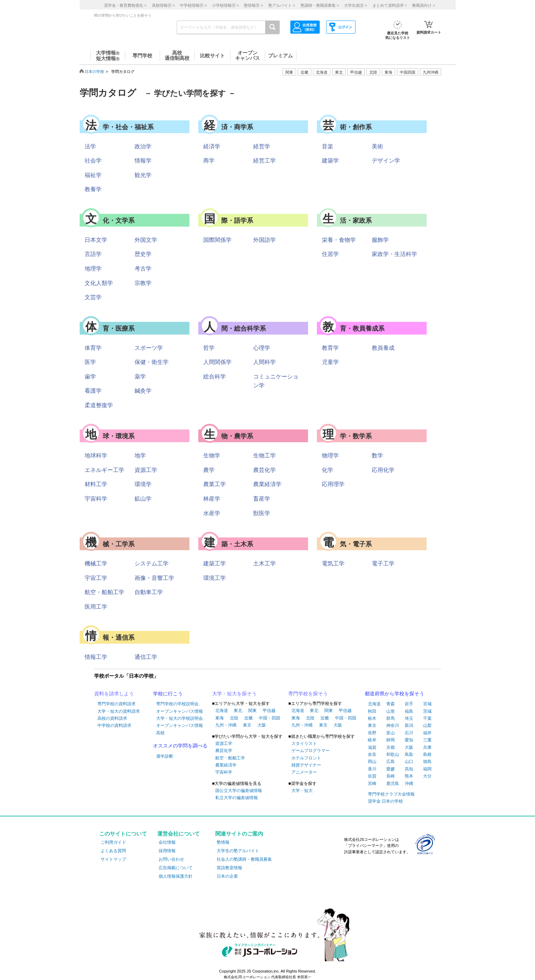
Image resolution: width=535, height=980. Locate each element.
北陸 (234, 718)
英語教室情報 (229, 868)
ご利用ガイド (113, 842)
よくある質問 (113, 851)
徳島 (427, 762)
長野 (372, 733)
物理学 (330, 455)
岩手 (409, 704)
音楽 (328, 146)
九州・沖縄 (226, 725)
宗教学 (143, 283)
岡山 (372, 762)
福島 (409, 711)
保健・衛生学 (152, 362)
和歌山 (393, 754)
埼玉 (409, 718)
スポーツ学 (149, 348)
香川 (372, 769)
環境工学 (215, 578)
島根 (427, 754)
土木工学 (264, 563)
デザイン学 (386, 161)
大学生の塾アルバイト (238, 851)
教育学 (330, 348)
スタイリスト (304, 743)
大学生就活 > (355, 5)
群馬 (391, 718)
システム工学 (152, 563)
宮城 (427, 704)
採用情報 (167, 851)
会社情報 (167, 842)
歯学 (90, 377)
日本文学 (96, 240)
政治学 (143, 146)
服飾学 (380, 240)
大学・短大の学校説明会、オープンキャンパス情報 (182, 722)
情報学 (143, 161)
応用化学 (383, 470)
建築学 (330, 161)
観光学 (143, 175)
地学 (140, 455)
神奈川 (393, 725)
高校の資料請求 (112, 718)
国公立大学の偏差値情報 (239, 791)
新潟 (409, 725)
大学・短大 (302, 791)
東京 (247, 725)
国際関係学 (217, 240)
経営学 (262, 146)
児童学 (330, 362)
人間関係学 (217, 362)
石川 (409, 733)
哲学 (209, 348)
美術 (377, 146)
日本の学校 (94, 72)
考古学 (143, 269)
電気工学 (333, 563)
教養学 (93, 189)
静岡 (391, 740)
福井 (427, 733)
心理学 (262, 348)
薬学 (140, 377)
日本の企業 (227, 876)
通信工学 (146, 657)
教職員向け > (423, 5)
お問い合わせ (171, 859)
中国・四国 (269, 718)
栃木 (372, 718)
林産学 (212, 499)
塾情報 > (253, 5)
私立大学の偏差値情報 (237, 798)
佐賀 (372, 776)
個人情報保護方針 (176, 876)
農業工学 (215, 484)
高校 (160, 733)
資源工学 (146, 470)
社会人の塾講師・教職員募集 (244, 859)
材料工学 (96, 484)
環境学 (143, 484)
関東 (252, 711)
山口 (409, 762)
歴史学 (143, 254)
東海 (220, 718)
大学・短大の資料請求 (119, 711)
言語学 (93, 254)
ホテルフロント (306, 758)
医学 (90, 362)
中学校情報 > (193, 5)
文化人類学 (99, 283)
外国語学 (264, 240)
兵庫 (427, 747)
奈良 (372, 754)
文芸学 (93, 297)
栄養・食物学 (339, 240)
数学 (377, 455)
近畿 (249, 718)
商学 (209, 161)
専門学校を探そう (308, 694)
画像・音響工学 (154, 578)
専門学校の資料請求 (116, 704)
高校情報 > (163, 5)
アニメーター (304, 772)
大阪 (262, 725)
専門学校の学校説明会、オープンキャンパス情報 (180, 707)
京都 (391, 747)
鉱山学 (143, 499)
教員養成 (383, 348)
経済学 (212, 146)
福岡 (427, 769)
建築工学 (215, 563)
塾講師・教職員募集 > (320, 5)
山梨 (427, 725)
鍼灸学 (143, 391)
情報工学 (96, 657)
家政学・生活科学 (394, 254)
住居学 (330, 254)
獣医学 (262, 513)
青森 (391, 704)
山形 (391, 711)
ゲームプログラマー (311, 751)
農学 (209, 470)
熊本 (409, 776)
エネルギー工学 (104, 470)
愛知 (409, 740)
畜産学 (262, 499)
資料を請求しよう (114, 694)
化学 (328, 470)
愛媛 (391, 769)
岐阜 (372, 740)
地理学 (93, 269)
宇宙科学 (96, 499)
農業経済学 (267, 484)
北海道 (322, 72)
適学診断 (165, 756)
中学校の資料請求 (114, 725)
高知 (409, 769)
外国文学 (146, 240)
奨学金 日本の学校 (385, 801)
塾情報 (223, 842)
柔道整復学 (99, 405)
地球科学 (96, 455)
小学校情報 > (225, 5)
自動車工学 (149, 592)
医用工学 (96, 607)
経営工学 (264, 161)
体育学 (93, 348)
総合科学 (215, 377)
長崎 (391, 776)
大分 (427, 776)
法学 (90, 146)
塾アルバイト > (282, 5)
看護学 (93, 391)
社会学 (93, 161)
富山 (391, 733)
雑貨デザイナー (306, 765)
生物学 (212, 455)
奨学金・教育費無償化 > (125, 5)
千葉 (427, 718)
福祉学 (93, 175)
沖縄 (409, 784)
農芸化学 (264, 470)
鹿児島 (393, 784)
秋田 (372, 711)
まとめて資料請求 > (390, 5)
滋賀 (372, 747)
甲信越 (269, 711)
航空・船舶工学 (104, 592)
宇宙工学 (96, 578)
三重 (427, 740)
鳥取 (409, 754)
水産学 (212, 513)
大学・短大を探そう (234, 694)
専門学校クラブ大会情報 (391, 794)
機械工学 (96, 563)
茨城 (427, 711)
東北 (238, 711)
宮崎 (372, 784)
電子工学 (383, 563)
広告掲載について (176, 868)
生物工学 (264, 455)
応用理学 (333, 484)
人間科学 (264, 362)
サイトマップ (113, 859)
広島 (391, 762)
